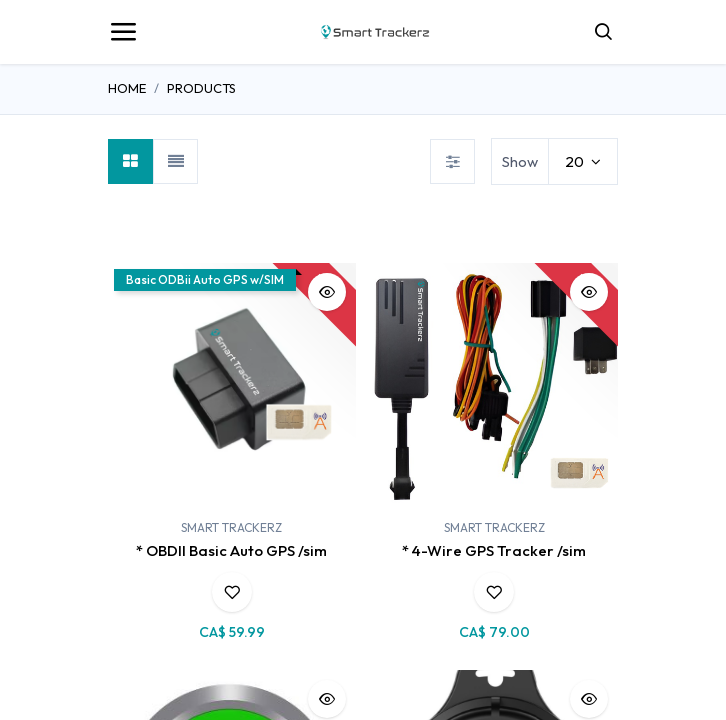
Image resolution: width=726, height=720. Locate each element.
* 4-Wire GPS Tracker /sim (494, 550)
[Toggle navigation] (123, 32)
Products (201, 88)
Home (127, 88)
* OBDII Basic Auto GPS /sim (231, 550)
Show (520, 161)
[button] (327, 292)
